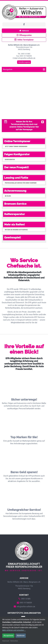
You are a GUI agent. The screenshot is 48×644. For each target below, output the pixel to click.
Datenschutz (14, 641)
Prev (3, 96)
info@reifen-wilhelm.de (24, 607)
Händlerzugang (24, 62)
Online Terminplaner (24, 40)
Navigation (24, 69)
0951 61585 (24, 599)
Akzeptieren (8, 636)
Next (45, 96)
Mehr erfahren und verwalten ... (14, 630)
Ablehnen (21, 636)
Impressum (6, 641)
